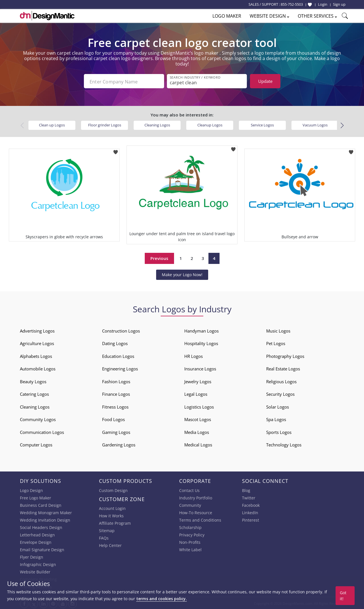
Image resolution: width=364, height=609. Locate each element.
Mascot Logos (198, 419)
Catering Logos (34, 393)
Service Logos (262, 124)
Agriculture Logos (37, 343)
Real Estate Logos (283, 368)
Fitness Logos (115, 406)
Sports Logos (279, 432)
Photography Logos (285, 356)
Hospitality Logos (201, 343)
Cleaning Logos (157, 124)
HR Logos (194, 356)
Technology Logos (284, 444)
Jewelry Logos (198, 381)
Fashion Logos (116, 381)
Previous (159, 258)
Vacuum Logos (315, 124)
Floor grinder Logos (105, 124)
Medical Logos (198, 444)
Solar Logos (278, 406)
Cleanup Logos (210, 124)
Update (265, 81)
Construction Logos (121, 330)
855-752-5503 (292, 4)
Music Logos (278, 330)
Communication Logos (42, 432)
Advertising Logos (37, 330)
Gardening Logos (119, 444)
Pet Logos (276, 343)
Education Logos (118, 356)
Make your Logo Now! (182, 274)
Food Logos (113, 419)
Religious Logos (281, 381)
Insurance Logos (200, 368)
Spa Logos (276, 419)
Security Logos (280, 393)
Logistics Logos (199, 406)
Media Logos (197, 432)
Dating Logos (115, 343)
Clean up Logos (52, 124)
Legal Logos (196, 393)
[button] (342, 125)
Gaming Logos (116, 432)
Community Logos (38, 419)
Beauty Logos (33, 381)
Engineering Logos (120, 368)
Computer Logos (36, 444)
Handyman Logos (201, 330)
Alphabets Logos (36, 356)
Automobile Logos (38, 368)
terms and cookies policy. (162, 599)
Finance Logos (116, 393)
